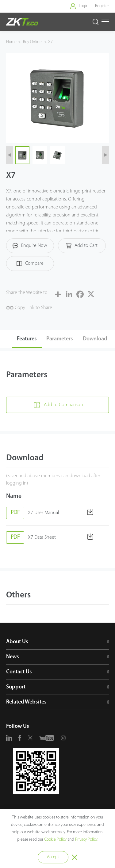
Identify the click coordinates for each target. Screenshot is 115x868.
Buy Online (33, 42)
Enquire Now (30, 246)
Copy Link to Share (29, 308)
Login (84, 6)
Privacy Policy (86, 840)
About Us (17, 642)
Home (11, 42)
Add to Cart (82, 246)
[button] (10, 155)
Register (102, 6)
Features (27, 339)
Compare (30, 264)
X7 (50, 42)
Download (95, 339)
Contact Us (19, 672)
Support (16, 687)
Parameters (60, 339)
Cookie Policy (55, 840)
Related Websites (26, 702)
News (13, 657)
